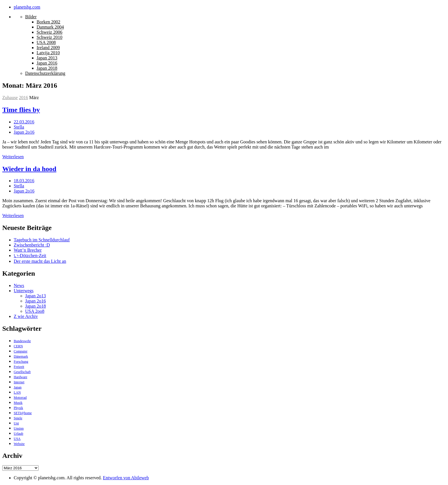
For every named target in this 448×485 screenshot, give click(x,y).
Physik (18, 408)
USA (17, 439)
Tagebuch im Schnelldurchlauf (42, 240)
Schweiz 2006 (49, 32)
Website (19, 444)
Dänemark (21, 356)
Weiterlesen (13, 157)
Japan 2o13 (35, 296)
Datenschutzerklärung (45, 73)
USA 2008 (46, 42)
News (19, 285)
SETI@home (23, 413)
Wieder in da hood (29, 169)
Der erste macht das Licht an (40, 261)
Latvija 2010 (48, 53)
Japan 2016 (47, 63)
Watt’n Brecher (28, 250)
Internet (19, 382)
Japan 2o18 (35, 306)
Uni (16, 423)
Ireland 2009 (48, 48)
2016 (23, 98)
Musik (18, 403)
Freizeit (19, 367)
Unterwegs (24, 291)
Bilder (31, 17)
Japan (18, 387)
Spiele (18, 418)
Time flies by (21, 110)
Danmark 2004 (50, 27)
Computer (21, 351)
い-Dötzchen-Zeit (30, 255)
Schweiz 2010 (49, 37)
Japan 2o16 (24, 132)
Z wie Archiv (26, 316)
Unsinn (19, 428)
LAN (17, 392)
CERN (18, 346)
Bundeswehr (22, 341)
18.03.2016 (24, 181)
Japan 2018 (47, 68)
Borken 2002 (48, 22)
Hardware (20, 377)
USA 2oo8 (35, 311)
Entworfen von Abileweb (126, 478)
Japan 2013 (47, 58)
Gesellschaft (22, 372)
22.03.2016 (24, 122)
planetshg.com (27, 7)
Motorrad (20, 398)
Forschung (21, 362)
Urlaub (18, 434)
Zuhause (10, 98)
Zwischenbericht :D (32, 245)
